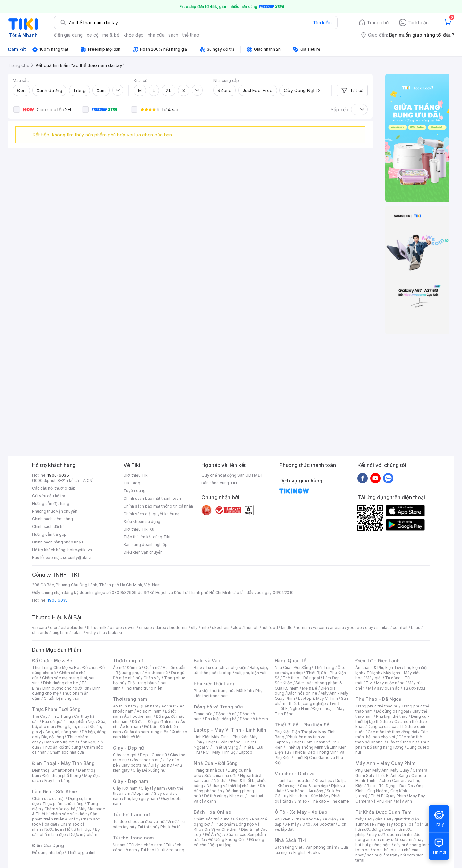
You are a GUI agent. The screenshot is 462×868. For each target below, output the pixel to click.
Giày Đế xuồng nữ (149, 770)
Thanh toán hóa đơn (293, 781)
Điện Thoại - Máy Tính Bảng (63, 763)
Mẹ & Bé (310, 688)
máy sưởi (364, 819)
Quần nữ (152, 668)
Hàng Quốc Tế (291, 660)
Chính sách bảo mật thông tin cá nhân (158, 506)
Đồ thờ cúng (215, 796)
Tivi (369, 683)
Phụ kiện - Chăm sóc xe (297, 819)
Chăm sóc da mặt (48, 799)
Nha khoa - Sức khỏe (309, 796)
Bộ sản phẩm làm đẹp (66, 832)
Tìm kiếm (322, 23)
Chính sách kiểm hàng (52, 519)
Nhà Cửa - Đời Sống (216, 763)
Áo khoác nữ (156, 673)
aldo (237, 627)
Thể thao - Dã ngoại (301, 678)
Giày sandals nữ (145, 760)
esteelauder (72, 627)
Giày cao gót (125, 755)
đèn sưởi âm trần (382, 855)
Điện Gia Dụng (48, 845)
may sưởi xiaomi (384, 834)
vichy (91, 633)
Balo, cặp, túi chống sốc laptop (231, 670)
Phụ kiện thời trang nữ (214, 691)
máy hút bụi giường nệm (389, 842)
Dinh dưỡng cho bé (61, 683)
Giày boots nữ (134, 765)
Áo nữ (118, 668)
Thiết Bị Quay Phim (388, 796)
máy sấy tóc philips (395, 824)
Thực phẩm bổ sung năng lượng (393, 745)
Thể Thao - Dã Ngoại (379, 699)
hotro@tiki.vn (80, 550)
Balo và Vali (207, 660)
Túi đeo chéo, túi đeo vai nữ (139, 822)
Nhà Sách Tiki (290, 840)
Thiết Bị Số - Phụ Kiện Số (302, 725)
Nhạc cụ (237, 796)
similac (383, 627)
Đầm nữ (134, 668)
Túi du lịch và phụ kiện (226, 668)
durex (161, 627)
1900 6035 (58, 600)
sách (173, 35)
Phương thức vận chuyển (55, 511)
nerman (303, 627)
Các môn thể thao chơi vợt (392, 734)
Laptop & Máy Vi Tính (318, 698)
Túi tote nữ (147, 827)
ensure (145, 627)
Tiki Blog (132, 483)
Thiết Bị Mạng (226, 747)
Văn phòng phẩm (321, 847)
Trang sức (203, 714)
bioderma (179, 627)
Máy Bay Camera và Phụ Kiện (390, 799)
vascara (39, 627)
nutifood (270, 627)
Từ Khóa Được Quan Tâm (383, 812)
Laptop (245, 752)
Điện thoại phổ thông (62, 775)
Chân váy (152, 678)
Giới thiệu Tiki (136, 475)
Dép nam (142, 793)
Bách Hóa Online (213, 812)
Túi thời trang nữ (131, 815)
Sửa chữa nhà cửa (221, 775)
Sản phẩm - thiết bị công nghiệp (311, 701)
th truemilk (97, 627)
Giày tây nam (153, 788)
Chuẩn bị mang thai (61, 698)
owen (130, 627)
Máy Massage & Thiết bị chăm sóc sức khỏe (69, 811)
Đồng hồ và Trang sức (218, 707)
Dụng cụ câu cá (382, 727)
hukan (77, 633)
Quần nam (149, 706)
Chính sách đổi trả (48, 527)
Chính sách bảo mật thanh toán (152, 498)
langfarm (60, 633)
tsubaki (115, 633)
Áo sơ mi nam (149, 711)
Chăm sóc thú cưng (212, 819)
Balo (198, 668)
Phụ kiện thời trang (215, 684)
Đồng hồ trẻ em (254, 719)
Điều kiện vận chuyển (143, 552)
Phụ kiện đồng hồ (221, 719)
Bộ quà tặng (221, 845)
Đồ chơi (89, 668)
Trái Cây (40, 716)
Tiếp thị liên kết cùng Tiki (147, 537)
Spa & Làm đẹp (314, 786)
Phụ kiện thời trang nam (228, 693)
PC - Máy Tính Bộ (219, 752)
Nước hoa (53, 829)
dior (54, 627)
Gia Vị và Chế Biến (221, 829)
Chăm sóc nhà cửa (67, 752)
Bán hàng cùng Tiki (219, 483)
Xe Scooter (324, 824)
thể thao (191, 35)
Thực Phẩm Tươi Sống (56, 709)
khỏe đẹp (134, 35)
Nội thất (221, 781)
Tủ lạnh (373, 673)
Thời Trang (324, 668)
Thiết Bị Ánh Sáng (392, 775)
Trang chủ (378, 23)
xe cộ (93, 35)
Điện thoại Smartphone (53, 770)
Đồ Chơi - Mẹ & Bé (52, 660)
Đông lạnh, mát (71, 727)
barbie (116, 627)
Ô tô (306, 824)
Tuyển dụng (135, 491)
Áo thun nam (124, 706)
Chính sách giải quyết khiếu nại (152, 514)
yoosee (355, 627)
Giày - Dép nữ (128, 748)
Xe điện (329, 819)
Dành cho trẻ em (60, 742)
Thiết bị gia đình (82, 852)
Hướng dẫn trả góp (49, 534)
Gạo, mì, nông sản (62, 732)
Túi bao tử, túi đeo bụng (162, 850)
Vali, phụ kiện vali (251, 673)
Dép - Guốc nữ (153, 755)
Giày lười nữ (161, 765)
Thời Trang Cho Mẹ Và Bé (56, 668)
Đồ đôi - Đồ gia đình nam (154, 721)
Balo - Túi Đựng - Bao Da (390, 786)
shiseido (40, 633)
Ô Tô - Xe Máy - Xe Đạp (301, 812)
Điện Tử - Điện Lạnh (378, 660)
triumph (252, 627)
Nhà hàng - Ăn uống (305, 791)
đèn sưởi (383, 819)
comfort (400, 627)
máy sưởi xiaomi (397, 840)
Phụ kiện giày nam (141, 799)
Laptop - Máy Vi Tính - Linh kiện (230, 730)
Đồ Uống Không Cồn (227, 840)
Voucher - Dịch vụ (295, 773)
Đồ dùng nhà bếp (48, 852)
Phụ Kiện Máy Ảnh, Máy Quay (382, 770)
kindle (287, 627)
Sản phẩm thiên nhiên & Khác (65, 816)
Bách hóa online (302, 693)
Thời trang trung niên (143, 688)
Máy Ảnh (404, 801)
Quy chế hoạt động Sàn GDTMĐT (232, 475)
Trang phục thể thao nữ (377, 706)
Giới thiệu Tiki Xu (139, 529)
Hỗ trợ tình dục (78, 829)
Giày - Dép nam (130, 781)
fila (102, 633)
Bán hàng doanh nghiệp (145, 545)
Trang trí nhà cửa (209, 770)
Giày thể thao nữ (402, 742)
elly (194, 627)
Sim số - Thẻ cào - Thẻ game (322, 801)
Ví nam (119, 845)
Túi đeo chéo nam (145, 845)
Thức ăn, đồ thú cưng (62, 747)
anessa (337, 627)
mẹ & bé (111, 35)
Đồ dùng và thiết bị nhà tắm (231, 786)
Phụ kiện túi (171, 827)
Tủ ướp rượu (414, 688)
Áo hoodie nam (138, 716)
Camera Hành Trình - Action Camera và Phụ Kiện (391, 781)
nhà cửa (156, 35)
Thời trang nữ (128, 660)
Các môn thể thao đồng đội (392, 732)
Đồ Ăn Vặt (214, 834)
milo (205, 627)
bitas (416, 627)
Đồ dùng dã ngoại (393, 711)
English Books (307, 852)
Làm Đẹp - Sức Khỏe (55, 791)
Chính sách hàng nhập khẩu (58, 542)
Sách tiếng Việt (288, 847)
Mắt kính (244, 691)
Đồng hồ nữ (226, 714)
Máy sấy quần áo (384, 688)
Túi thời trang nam (133, 838)
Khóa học (323, 781)
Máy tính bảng (57, 781)
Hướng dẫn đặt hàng (51, 503)
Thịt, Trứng (61, 716)
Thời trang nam (130, 699)
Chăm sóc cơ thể (60, 809)
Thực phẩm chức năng (63, 804)
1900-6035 (58, 475)
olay (369, 627)
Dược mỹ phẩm (83, 834)
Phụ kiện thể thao (392, 716)
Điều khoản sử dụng (142, 521)
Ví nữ (172, 822)
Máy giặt (374, 678)
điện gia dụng (68, 35)
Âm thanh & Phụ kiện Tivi (378, 668)
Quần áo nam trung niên (146, 732)
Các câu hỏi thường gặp (54, 488)
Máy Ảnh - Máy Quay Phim (385, 763)
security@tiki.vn (78, 557)
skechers (221, 627)
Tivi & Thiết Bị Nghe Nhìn (307, 706)
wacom (320, 627)
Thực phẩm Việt (80, 721)
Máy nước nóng (390, 683)
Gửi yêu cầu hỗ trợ (49, 496)
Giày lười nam (125, 788)
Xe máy (292, 824)
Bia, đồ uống (53, 737)
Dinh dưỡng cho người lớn (66, 688)
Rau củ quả (52, 721)
